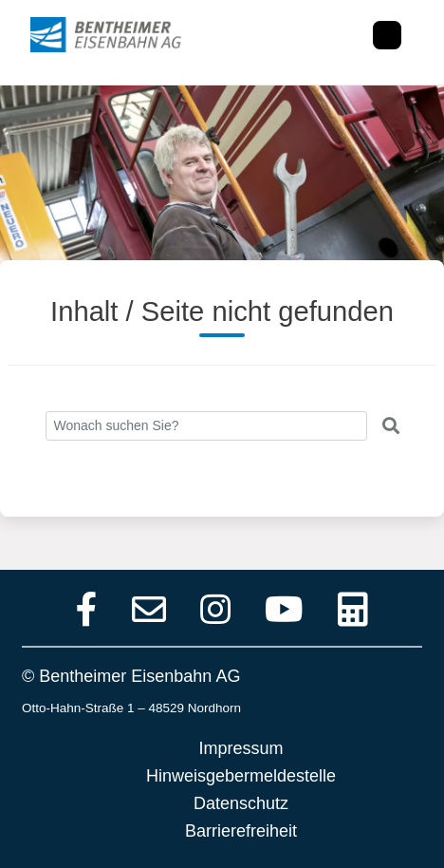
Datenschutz (241, 803)
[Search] (206, 426)
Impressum (240, 748)
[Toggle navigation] (387, 35)
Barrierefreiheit (241, 831)
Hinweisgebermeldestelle (241, 776)
